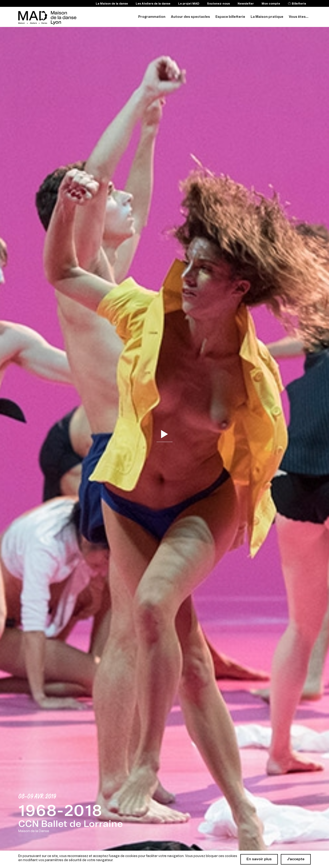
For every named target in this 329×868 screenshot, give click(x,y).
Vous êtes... (299, 17)
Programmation (152, 17)
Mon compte (271, 4)
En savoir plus (259, 859)
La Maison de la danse (112, 4)
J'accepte (296, 859)
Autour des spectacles (190, 17)
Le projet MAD (189, 4)
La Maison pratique (267, 17)
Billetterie (299, 4)
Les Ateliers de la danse (153, 4)
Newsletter (246, 4)
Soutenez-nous (218, 4)
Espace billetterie (230, 17)
